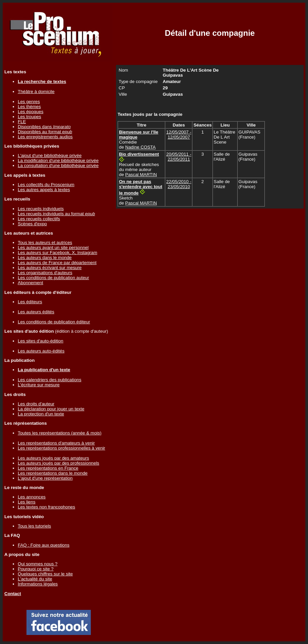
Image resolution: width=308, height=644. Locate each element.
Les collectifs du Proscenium (46, 185)
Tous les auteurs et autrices (45, 243)
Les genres (29, 102)
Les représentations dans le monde (53, 473)
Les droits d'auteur (36, 404)
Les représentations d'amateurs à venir (56, 443)
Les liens (27, 502)
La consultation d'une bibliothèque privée (58, 166)
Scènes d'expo (32, 224)
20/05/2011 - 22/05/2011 (179, 157)
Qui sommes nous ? (38, 564)
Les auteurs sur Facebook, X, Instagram (57, 253)
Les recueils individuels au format (56, 214)
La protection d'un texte (41, 414)
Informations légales (38, 584)
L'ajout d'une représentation (45, 478)
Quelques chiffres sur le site (45, 574)
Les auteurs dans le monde (45, 258)
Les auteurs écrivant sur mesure (50, 268)
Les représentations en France (48, 468)
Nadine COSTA (141, 147)
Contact (13, 594)
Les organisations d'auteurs (45, 273)
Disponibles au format (45, 132)
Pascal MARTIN (141, 175)
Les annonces (32, 497)
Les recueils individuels (41, 209)
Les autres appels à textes (44, 190)
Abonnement (30, 283)
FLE (22, 122)
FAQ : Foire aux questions (44, 545)
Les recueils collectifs (39, 219)
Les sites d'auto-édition (41, 341)
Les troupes (29, 117)
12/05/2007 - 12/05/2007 (179, 135)
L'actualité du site (35, 579)
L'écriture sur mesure (39, 385)
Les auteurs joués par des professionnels (58, 463)
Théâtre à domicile (36, 92)
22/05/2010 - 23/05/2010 (179, 184)
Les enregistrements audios (45, 137)
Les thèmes (29, 107)
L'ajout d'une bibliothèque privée (50, 155)
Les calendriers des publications (50, 380)
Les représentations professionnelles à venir (61, 448)
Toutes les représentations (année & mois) (60, 433)
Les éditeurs (30, 302)
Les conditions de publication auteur (53, 278)
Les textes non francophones (46, 507)
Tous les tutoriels (34, 526)
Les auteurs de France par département (57, 263)
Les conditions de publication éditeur (54, 322)
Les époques (30, 112)
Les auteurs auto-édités (41, 351)
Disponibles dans (44, 127)
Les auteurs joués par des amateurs (53, 458)
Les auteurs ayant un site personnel (53, 248)
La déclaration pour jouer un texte (51, 409)
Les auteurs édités (36, 312)
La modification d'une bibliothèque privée (58, 160)
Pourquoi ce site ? (36, 569)
